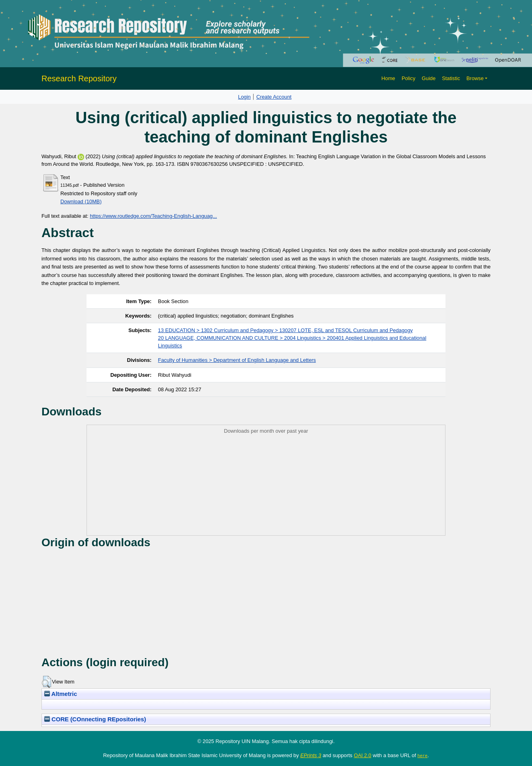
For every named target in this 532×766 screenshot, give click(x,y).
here (422, 756)
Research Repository (79, 78)
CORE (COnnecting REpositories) (95, 719)
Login (244, 97)
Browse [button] (475, 78)
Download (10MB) (81, 201)
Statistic (451, 78)
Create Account (274, 97)
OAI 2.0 (362, 755)
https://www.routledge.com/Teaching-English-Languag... (153, 216)
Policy (408, 78)
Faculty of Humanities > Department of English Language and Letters (237, 360)
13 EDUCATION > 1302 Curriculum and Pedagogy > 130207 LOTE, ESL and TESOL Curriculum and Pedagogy (286, 330)
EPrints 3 (311, 755)
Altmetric (61, 694)
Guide (429, 78)
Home (388, 78)
